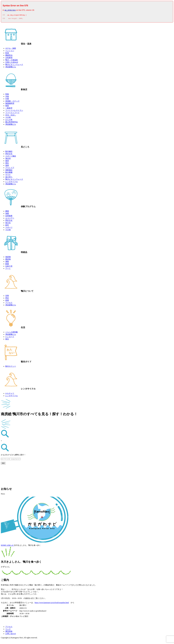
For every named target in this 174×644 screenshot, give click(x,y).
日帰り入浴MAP (12, 63)
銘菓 (7, 264)
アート (8, 269)
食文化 (8, 223)
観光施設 (9, 152)
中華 (7, 99)
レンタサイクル (12, 182)
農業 (7, 212)
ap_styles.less (10, 10)
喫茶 (7, 106)
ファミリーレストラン (14, 111)
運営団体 (9, 632)
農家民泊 (9, 56)
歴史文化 (9, 154)
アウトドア (10, 168)
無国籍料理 (10, 104)
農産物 (8, 260)
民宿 (7, 54)
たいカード (10, 337)
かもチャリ (10, 394)
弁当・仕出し (11, 116)
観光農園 (9, 173)
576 (4, 19)
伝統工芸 (9, 267)
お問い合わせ (11, 634)
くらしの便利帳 (12, 333)
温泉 (7, 166)
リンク (8, 630)
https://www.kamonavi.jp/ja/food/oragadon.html (52, 603)
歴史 (7, 299)
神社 (7, 164)
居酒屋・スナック (12, 102)
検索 (3, 464)
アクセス (9, 303)
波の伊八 (9, 178)
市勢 (7, 296)
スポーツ (9, 228)
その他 (8, 118)
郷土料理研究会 (12, 123)
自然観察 (9, 216)
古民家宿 (9, 58)
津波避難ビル (11, 68)
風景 (7, 161)
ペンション (10, 51)
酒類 (7, 262)
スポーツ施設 (11, 157)
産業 (7, 301)
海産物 (8, 258)
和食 (7, 95)
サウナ (8, 175)
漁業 (7, 214)
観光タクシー (11, 367)
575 (4, 15)
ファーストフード (12, 113)
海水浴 (8, 159)
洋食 (7, 97)
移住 (7, 340)
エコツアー (10, 219)
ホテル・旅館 (11, 49)
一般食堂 (9, 109)
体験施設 (9, 171)
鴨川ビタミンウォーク (14, 65)
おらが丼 (9, 120)
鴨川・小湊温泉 (12, 61)
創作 (7, 226)
